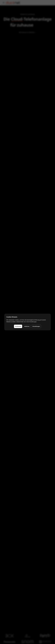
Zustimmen (18, 326)
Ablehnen (27, 326)
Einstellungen (36, 326)
